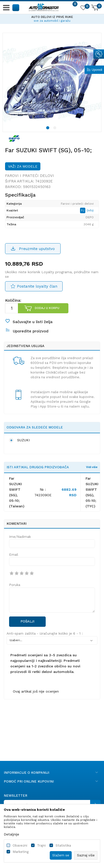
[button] (16, 7)
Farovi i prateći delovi (30, 176)
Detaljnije (11, 834)
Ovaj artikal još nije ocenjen (36, 691)
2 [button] (56, 129)
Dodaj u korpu (47, 308)
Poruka (15, 585)
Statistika (63, 845)
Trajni (41, 845)
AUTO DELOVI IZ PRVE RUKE (52, 17)
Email (14, 555)
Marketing (21, 852)
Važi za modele (23, 166)
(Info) (90, 211)
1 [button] (49, 129)
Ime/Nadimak (20, 537)
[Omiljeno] (83, 9)
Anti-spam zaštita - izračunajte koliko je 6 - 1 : (45, 633)
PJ (83, 210)
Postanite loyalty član (37, 286)
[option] (52, 18)
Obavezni (20, 845)
